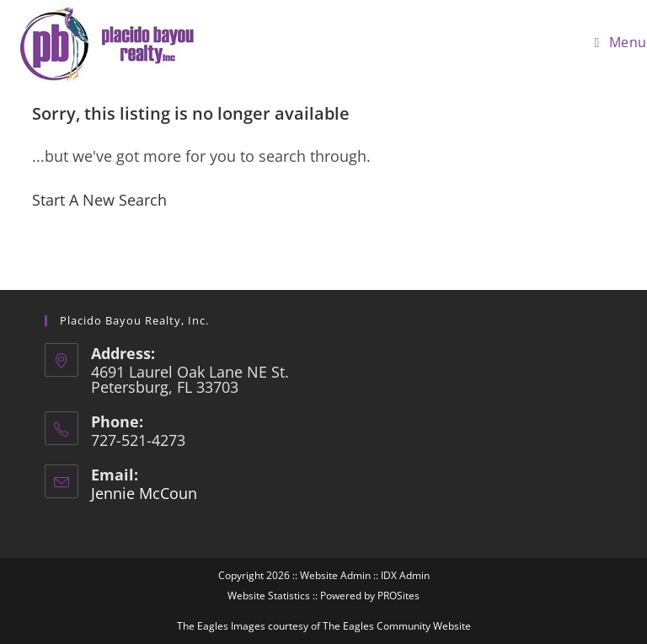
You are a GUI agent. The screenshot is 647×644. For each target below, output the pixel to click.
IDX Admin (405, 575)
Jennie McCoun (144, 493)
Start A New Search (99, 200)
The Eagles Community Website (397, 626)
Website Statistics (269, 596)
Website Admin (335, 575)
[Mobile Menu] (621, 42)
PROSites (398, 596)
